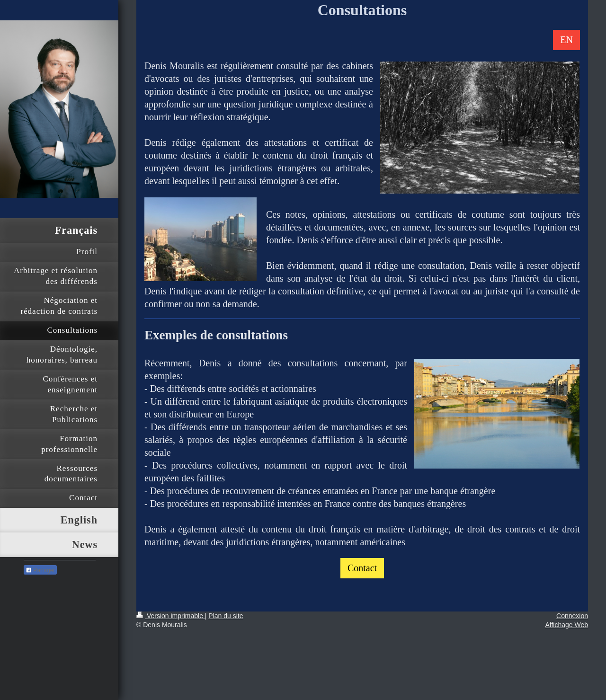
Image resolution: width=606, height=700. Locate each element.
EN (566, 40)
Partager (40, 570)
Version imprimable (171, 616)
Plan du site (226, 616)
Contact (362, 568)
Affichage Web (566, 625)
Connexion (572, 616)
